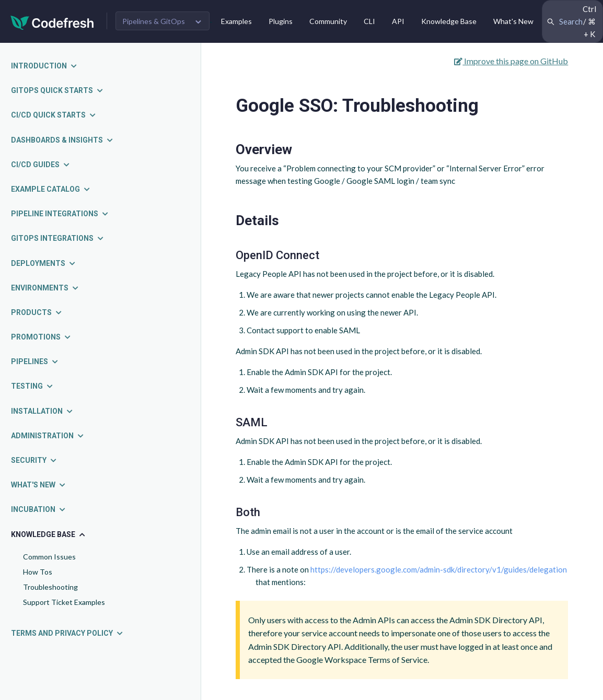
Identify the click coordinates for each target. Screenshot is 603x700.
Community (328, 21)
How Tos (38, 572)
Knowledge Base (449, 21)
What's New (513, 21)
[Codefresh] (52, 22)
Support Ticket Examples (64, 602)
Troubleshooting (50, 587)
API (398, 21)
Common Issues (49, 557)
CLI (369, 21)
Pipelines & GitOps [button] (154, 21)
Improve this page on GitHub (511, 61)
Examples (236, 21)
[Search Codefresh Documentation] (572, 21)
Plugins (281, 21)
